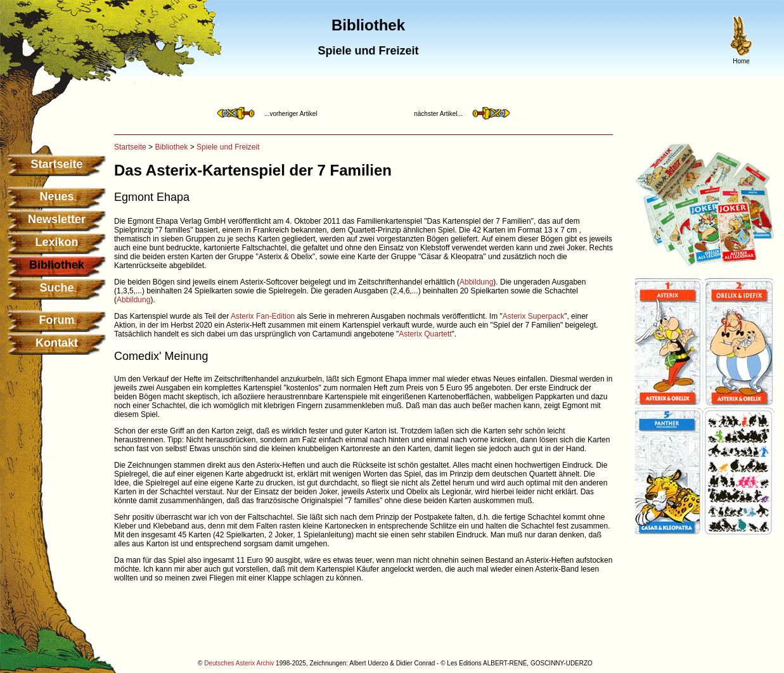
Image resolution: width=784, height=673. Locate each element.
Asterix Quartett (425, 334)
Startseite (56, 164)
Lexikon (56, 242)
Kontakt (57, 343)
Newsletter (57, 219)
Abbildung (476, 282)
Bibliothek (171, 147)
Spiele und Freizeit (228, 147)
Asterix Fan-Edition (263, 316)
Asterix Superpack (533, 316)
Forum (57, 320)
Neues (56, 196)
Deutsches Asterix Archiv (239, 663)
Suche (56, 288)
